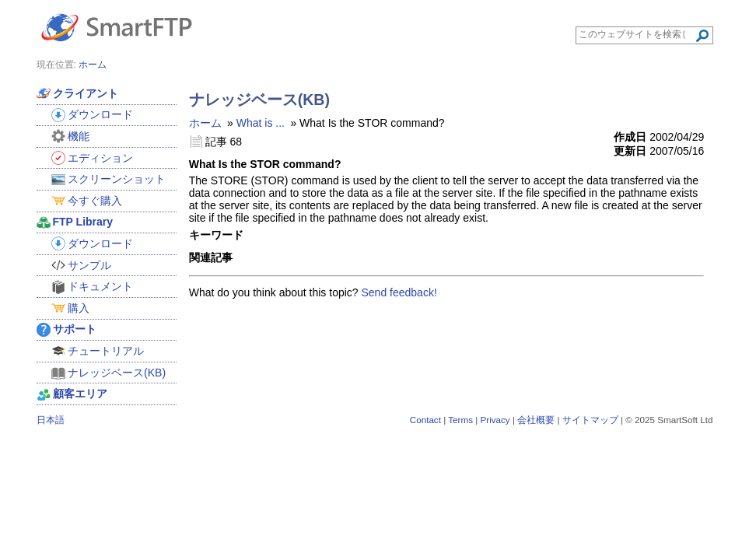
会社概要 (536, 420)
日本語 (51, 420)
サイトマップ (590, 420)
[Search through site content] (637, 34)
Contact (425, 420)
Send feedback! (399, 292)
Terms (460, 420)
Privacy (495, 420)
